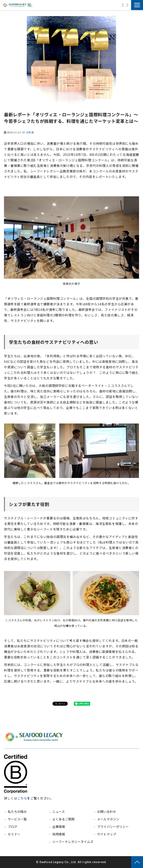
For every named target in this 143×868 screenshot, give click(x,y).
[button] (137, 5)
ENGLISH (123, 5)
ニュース (59, 812)
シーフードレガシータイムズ (73, 842)
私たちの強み (17, 812)
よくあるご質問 (63, 819)
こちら (22, 798)
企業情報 (59, 827)
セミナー (14, 834)
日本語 (30, 132)
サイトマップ (107, 834)
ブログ (12, 827)
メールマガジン (108, 819)
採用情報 (59, 834)
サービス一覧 (17, 819)
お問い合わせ (128, 5)
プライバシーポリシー (113, 827)
